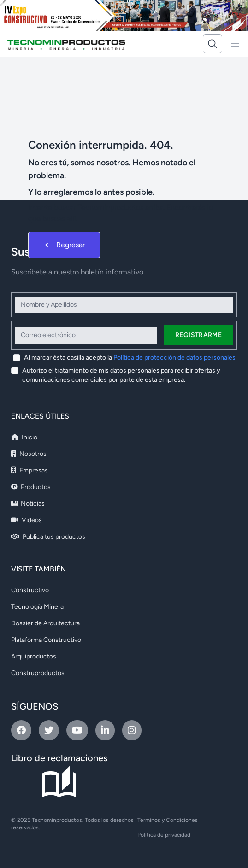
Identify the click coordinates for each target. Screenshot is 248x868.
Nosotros (29, 454)
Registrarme (198, 335)
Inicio (24, 437)
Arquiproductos (34, 656)
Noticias (28, 504)
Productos (31, 487)
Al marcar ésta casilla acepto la (130, 358)
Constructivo (30, 590)
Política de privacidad (164, 835)
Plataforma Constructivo (46, 640)
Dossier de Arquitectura (45, 623)
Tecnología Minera (37, 607)
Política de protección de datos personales (174, 358)
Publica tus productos (48, 537)
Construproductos (38, 673)
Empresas (30, 470)
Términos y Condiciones (168, 820)
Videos (27, 520)
